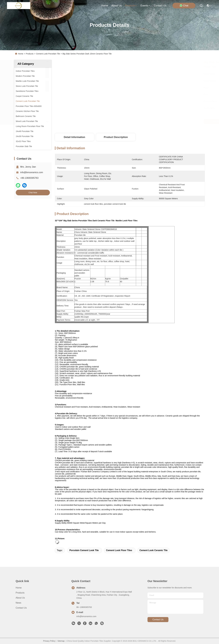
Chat (184, 6)
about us (116, 6)
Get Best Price (153, 121)
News (18, 603)
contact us (160, 6)
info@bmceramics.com (32, 172)
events (145, 6)
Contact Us (21, 608)
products (131, 6)
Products (30, 54)
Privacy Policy (49, 641)
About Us (20, 598)
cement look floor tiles (119, 550)
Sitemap (61, 641)
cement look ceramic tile (154, 550)
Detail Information (74, 137)
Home (105, 6)
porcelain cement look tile (84, 550)
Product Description (116, 137)
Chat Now (33, 193)
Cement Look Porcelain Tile (48, 54)
